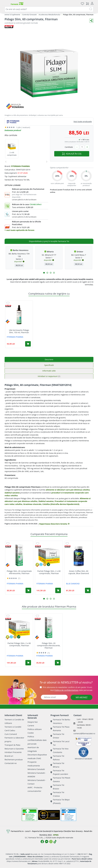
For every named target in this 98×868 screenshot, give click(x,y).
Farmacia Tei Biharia (57, 765)
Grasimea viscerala (32, 504)
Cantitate (69, 147)
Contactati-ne (11, 763)
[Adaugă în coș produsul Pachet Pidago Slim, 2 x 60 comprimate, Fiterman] (58, 590)
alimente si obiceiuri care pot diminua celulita (68, 490)
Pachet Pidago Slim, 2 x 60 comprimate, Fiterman (49, 572)
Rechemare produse (14, 759)
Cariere (31, 726)
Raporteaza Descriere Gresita (54, 524)
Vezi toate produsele (83, 121)
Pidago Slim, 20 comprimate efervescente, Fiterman (19, 572)
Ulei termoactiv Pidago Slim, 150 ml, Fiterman (19, 331)
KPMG (56, 835)
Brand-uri (9, 756)
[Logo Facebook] (42, 842)
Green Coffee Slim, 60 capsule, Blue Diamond (79, 572)
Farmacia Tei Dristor (57, 736)
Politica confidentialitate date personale (37, 740)
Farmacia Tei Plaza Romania (60, 729)
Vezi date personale (71, 690)
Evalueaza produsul (13, 130)
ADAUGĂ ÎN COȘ (72, 154)
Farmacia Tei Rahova (57, 758)
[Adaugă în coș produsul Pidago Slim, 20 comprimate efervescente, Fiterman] (28, 590)
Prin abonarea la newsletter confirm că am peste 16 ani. (68, 687)
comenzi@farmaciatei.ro (84, 733)
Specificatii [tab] (49, 365)
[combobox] (49, 9)
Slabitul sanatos (46, 501)
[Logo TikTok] (55, 842)
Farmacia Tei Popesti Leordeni (59, 772)
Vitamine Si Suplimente (11, 15)
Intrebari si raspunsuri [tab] (49, 376)
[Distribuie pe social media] (91, 21)
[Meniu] (7, 4)
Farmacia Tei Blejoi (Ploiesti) (60, 801)
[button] (44, 273)
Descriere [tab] (49, 359)
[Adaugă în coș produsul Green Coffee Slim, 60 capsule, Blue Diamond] (88, 590)
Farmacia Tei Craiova (57, 794)
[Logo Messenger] (47, 842)
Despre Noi (33, 722)
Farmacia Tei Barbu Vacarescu (60, 721)
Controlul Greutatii (29, 15)
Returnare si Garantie (14, 749)
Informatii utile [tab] (49, 371)
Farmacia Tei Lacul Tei (60, 743)
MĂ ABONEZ (82, 697)
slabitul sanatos (12, 493)
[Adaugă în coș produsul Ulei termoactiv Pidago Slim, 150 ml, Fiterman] (28, 344)
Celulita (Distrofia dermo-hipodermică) (61, 504)
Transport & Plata (12, 745)
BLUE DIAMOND (73, 584)
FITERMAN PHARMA (20, 166)
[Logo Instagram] (51, 842)
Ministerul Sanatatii (36, 769)
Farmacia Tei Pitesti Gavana (60, 780)
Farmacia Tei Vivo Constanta (59, 750)
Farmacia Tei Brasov (57, 787)
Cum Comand (11, 734)
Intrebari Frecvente (13, 752)
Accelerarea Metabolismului (50, 15)
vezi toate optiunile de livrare (19, 230)
